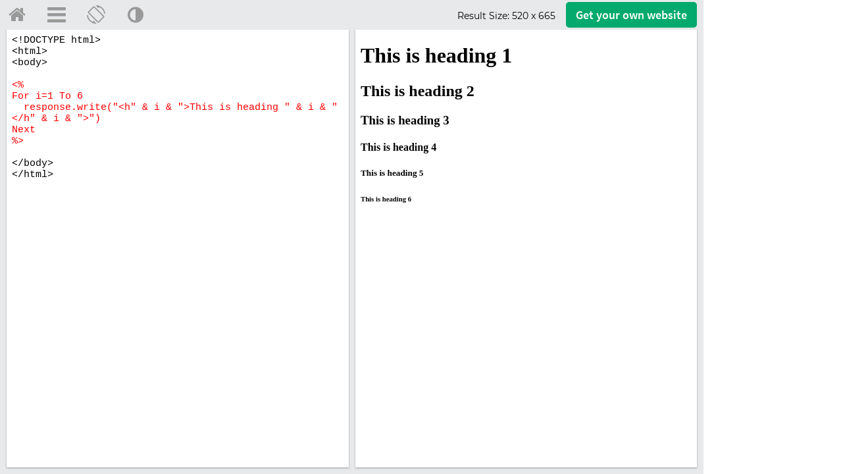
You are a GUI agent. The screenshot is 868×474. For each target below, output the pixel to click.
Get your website (631, 15)
